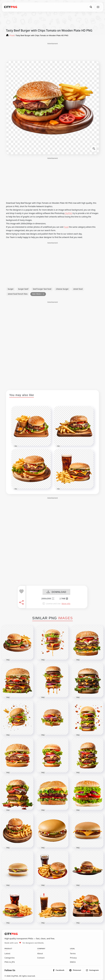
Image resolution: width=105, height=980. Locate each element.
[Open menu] (98, 7)
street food (78, 289)
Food (66, 227)
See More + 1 (38, 294)
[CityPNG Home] (11, 7)
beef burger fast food (42, 289)
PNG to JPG (10, 962)
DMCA (73, 962)
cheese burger (62, 289)
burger (11, 289)
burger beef (23, 289)
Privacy (73, 958)
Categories (10, 958)
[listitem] (59, 970)
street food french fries (18, 294)
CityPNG (68, 213)
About (40, 954)
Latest (7, 954)
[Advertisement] (52, 52)
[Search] (91, 7)
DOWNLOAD (56, 592)
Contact (41, 958)
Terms (73, 954)
